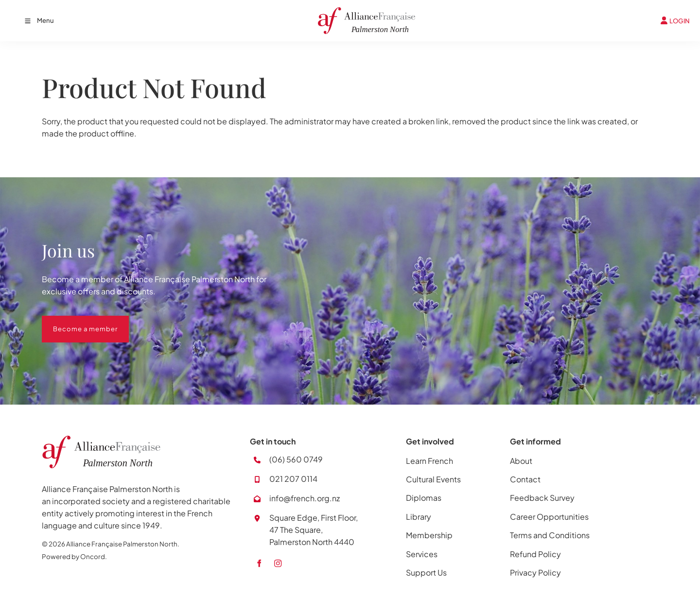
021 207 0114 (293, 479)
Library (419, 517)
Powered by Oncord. (74, 556)
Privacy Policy (535, 572)
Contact (525, 479)
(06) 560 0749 (296, 459)
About (521, 461)
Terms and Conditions (550, 535)
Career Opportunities (549, 517)
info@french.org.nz (305, 498)
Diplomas (424, 498)
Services (422, 554)
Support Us (426, 572)
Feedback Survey (542, 498)
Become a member (74, 322)
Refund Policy (535, 554)
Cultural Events (433, 479)
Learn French (429, 461)
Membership (429, 535)
